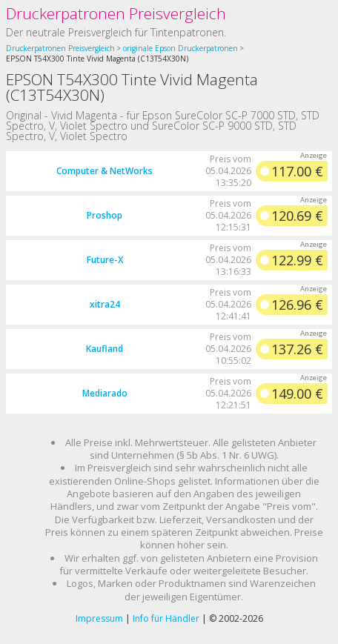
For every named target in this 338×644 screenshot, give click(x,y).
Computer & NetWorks (105, 171)
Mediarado (105, 393)
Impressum (99, 618)
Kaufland (105, 349)
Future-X (105, 260)
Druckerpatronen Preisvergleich (116, 13)
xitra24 (105, 304)
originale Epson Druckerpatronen (180, 48)
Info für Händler (166, 618)
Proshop (105, 215)
